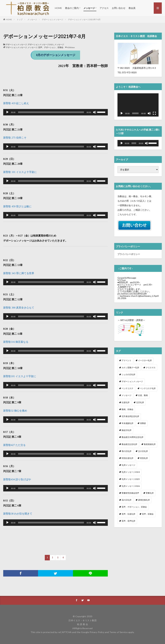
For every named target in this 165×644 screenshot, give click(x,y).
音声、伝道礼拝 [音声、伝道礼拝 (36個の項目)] (128, 512)
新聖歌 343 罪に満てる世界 (19, 273)
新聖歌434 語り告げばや (17, 479)
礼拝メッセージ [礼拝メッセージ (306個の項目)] (128, 463)
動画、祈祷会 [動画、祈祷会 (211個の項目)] (127, 408)
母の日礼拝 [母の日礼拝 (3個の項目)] (126, 450)
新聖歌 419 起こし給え (16, 103)
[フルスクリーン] (154, 113)
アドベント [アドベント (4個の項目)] (126, 359)
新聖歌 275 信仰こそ (15, 138)
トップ (20, 19)
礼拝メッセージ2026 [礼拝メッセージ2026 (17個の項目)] (131, 484)
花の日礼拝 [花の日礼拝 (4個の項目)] (126, 498)
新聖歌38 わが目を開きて (18, 514)
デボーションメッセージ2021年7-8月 (84, 19)
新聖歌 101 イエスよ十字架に (20, 172)
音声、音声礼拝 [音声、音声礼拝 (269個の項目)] (128, 519)
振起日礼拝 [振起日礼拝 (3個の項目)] (126, 429)
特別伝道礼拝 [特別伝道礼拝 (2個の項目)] (127, 456)
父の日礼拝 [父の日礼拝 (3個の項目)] (143, 450)
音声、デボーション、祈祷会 (51, 47)
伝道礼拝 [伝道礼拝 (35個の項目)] (126, 401)
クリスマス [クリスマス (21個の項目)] (151, 366)
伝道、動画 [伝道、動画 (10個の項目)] (143, 394)
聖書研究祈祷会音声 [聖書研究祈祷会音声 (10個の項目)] (130, 491)
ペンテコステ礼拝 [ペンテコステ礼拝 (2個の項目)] (148, 387)
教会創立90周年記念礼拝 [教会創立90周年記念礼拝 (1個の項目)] (132, 435)
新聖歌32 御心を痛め (15, 411)
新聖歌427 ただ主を (15, 445)
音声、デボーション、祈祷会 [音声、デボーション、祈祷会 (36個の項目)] (134, 505)
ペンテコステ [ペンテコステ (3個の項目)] (127, 387)
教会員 (132, 8)
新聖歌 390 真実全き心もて (19, 308)
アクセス (104, 8)
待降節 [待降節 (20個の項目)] (143, 422)
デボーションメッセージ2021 (41, 44)
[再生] (7, 112)
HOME (58, 8)
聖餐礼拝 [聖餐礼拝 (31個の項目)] (150, 491)
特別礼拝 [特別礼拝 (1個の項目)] (144, 456)
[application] (56, 112)
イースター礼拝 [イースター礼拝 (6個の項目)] (145, 359)
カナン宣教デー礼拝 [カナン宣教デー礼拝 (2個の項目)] (130, 366)
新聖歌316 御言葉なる (16, 342)
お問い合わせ (119, 8)
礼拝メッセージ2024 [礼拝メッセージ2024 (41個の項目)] (131, 470)
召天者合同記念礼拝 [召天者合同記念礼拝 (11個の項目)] (130, 415)
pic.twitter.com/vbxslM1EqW (132, 294)
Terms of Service (119, 632)
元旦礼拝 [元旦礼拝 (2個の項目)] (140, 401)
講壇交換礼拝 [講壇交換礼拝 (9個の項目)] (144, 498)
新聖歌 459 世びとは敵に (17, 206)
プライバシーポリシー (129, 254)
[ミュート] (95, 112)
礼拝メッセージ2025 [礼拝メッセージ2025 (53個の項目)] (131, 477)
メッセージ (89, 8)
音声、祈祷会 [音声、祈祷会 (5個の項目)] (148, 512)
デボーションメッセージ (53, 19)
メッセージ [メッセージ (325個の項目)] (126, 394)
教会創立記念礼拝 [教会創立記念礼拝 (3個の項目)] (129, 443)
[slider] (51, 112)
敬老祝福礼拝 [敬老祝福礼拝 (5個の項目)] (150, 443)
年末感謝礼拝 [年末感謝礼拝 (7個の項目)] (127, 422)
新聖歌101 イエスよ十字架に (20, 376)
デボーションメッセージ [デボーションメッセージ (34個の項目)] (132, 380)
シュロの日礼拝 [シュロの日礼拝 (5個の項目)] (128, 373)
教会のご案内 (72, 8)
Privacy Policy (97, 632)
